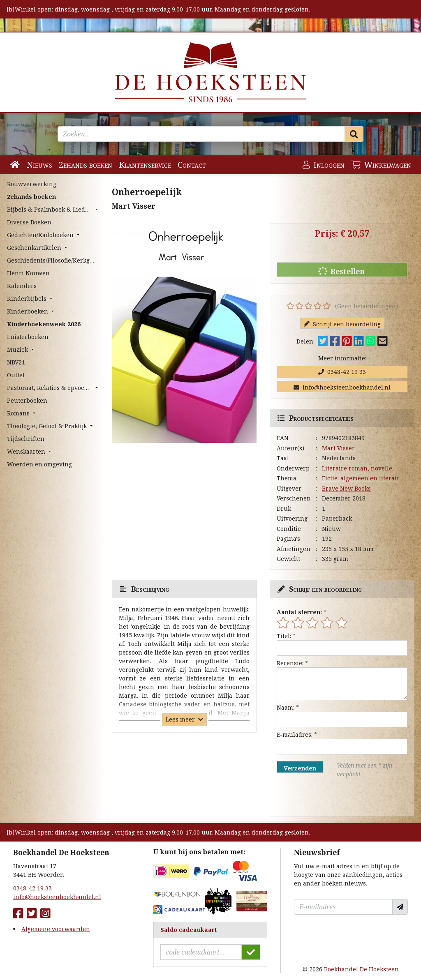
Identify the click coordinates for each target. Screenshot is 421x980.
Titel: (284, 636)
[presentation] (329, 797)
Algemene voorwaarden (56, 929)
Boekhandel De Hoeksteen (361, 969)
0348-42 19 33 (342, 372)
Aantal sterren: (299, 612)
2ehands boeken (86, 165)
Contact (192, 165)
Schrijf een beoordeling (342, 324)
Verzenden (300, 768)
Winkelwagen (381, 165)
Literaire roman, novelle (357, 468)
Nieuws (39, 165)
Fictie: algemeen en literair (361, 478)
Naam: (286, 707)
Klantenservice (145, 165)
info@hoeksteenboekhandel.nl (342, 387)
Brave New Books (346, 488)
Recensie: (290, 663)
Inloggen (324, 165)
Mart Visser (338, 448)
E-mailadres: (295, 734)
